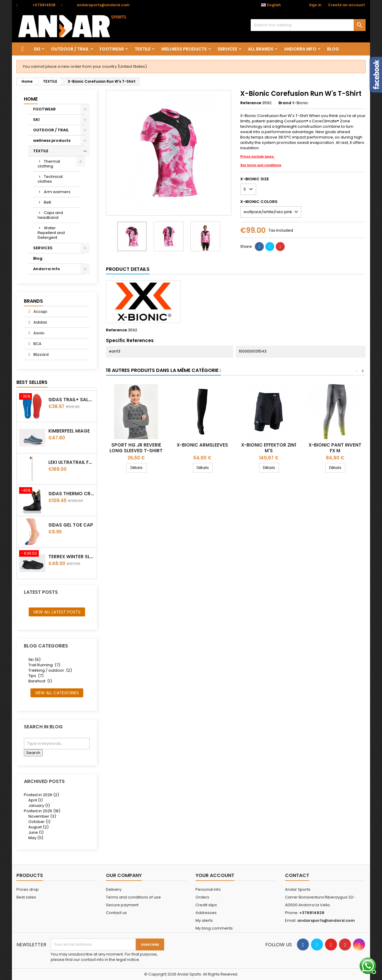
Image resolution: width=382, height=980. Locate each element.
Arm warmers (57, 192)
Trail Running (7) (44, 665)
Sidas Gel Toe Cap (71, 525)
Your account (215, 875)
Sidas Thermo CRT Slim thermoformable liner (71, 494)
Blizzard (41, 354)
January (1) (39, 806)
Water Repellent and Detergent (51, 233)
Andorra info (300, 49)
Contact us (116, 913)
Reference (251, 103)
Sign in (315, 5)
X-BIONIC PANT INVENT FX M (335, 448)
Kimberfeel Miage (69, 431)
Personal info (208, 889)
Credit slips (206, 905)
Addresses (206, 913)
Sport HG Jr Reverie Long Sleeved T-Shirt (136, 448)
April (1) (36, 800)
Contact (297, 875)
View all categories (57, 693)
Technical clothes (50, 179)
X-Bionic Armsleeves (202, 445)
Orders (202, 897)
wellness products (184, 49)
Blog (333, 49)
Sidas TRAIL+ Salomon (71, 400)
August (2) (38, 827)
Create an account (346, 5)
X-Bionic (300, 103)
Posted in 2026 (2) (41, 795)
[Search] (308, 25)
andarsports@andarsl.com (103, 5)
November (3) (42, 816)
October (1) (39, 822)
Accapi (40, 311)
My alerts (204, 920)
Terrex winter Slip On (71, 557)
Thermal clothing (49, 164)
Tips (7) (36, 676)
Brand (285, 103)
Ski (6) (34, 660)
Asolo (38, 333)
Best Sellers (32, 382)
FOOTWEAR (112, 49)
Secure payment (122, 905)
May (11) (36, 838)
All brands (261, 49)
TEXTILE (143, 49)
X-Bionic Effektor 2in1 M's (269, 448)
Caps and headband (50, 215)
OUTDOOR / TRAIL (70, 49)
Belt (47, 202)
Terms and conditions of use (133, 897)
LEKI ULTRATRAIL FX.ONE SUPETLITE (71, 462)
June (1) (36, 832)
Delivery (114, 889)
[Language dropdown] (274, 5)
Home (31, 99)
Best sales (26, 897)
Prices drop (28, 889)
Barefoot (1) (40, 681)
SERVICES (227, 49)
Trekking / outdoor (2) (50, 670)
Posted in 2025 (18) (42, 811)
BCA (37, 344)
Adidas (40, 322)
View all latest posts (57, 612)
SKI (37, 49)
